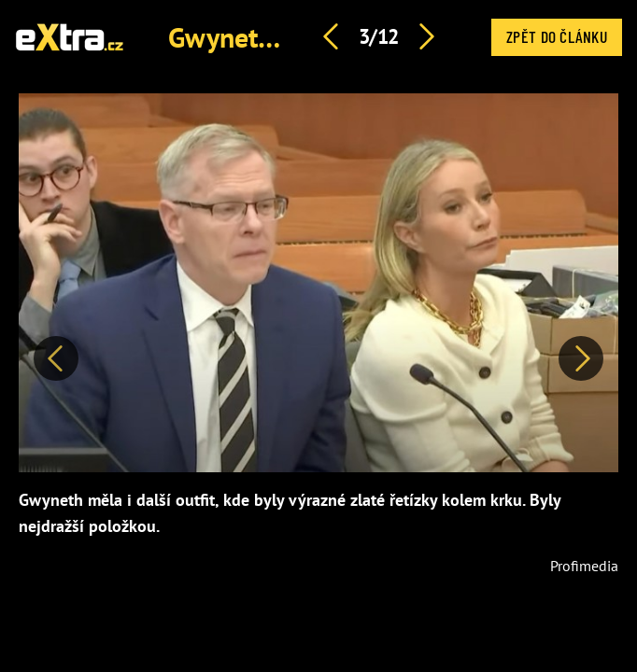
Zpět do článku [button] (557, 36)
